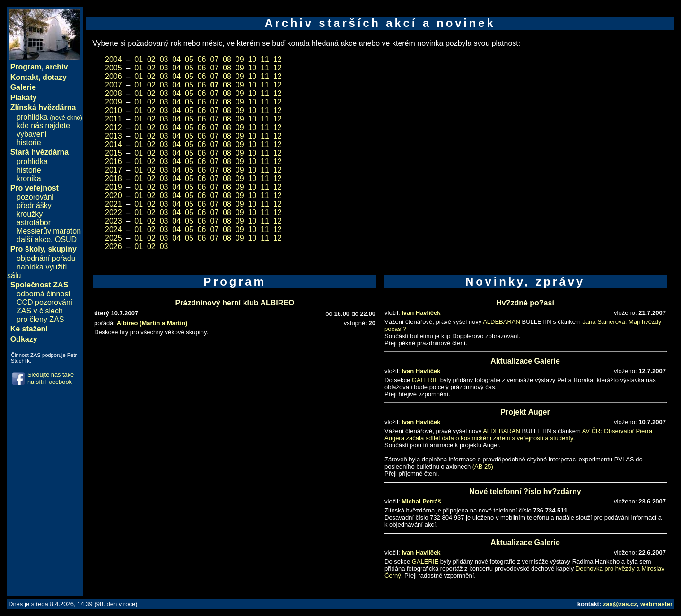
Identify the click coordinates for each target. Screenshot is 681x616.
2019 (113, 187)
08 (227, 59)
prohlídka (49, 117)
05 (189, 59)
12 (278, 59)
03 (164, 59)
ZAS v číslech (40, 311)
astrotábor (34, 222)
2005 (113, 68)
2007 (113, 85)
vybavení (32, 134)
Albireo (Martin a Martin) (152, 323)
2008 (113, 93)
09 (240, 59)
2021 (113, 204)
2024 (113, 230)
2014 (113, 144)
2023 (113, 221)
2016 (113, 161)
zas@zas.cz (620, 604)
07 (214, 59)
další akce (34, 239)
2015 (113, 153)
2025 (113, 238)
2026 (113, 247)
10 (252, 59)
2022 (113, 213)
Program (26, 67)
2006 (113, 76)
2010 (113, 110)
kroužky (30, 214)
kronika (29, 178)
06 (202, 59)
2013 (113, 136)
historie (29, 143)
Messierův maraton (49, 231)
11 (265, 59)
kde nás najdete (43, 126)
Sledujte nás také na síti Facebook (51, 378)
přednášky (34, 205)
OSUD (66, 239)
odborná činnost (44, 294)
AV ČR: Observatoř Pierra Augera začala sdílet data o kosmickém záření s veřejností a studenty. (518, 434)
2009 (113, 102)
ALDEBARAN (502, 322)
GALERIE (425, 380)
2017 (113, 170)
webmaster (656, 604)
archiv (57, 67)
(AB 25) (483, 466)
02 (151, 59)
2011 (113, 119)
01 (139, 59)
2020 (113, 195)
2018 (113, 178)
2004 (113, 59)
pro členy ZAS (40, 319)
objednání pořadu (46, 258)
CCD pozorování (44, 302)
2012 (113, 127)
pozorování (35, 197)
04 (176, 59)
